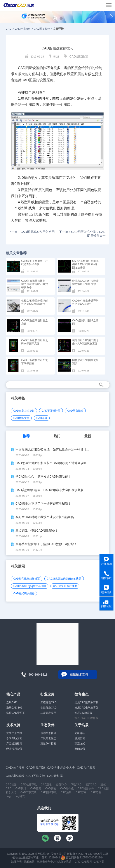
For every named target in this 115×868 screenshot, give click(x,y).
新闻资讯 (80, 749)
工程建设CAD (48, 702)
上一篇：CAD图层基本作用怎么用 (31, 232)
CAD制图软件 (86, 788)
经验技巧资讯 (14, 749)
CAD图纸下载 (48, 792)
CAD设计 (21, 788)
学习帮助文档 (14, 738)
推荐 (26, 436)
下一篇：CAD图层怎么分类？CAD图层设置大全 (82, 234)
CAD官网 (81, 792)
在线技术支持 (79, 675)
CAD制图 (11, 785)
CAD (8, 29)
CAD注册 (66, 792)
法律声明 (16, 862)
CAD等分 (42, 418)
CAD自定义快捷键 (24, 411)
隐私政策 (29, 862)
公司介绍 (80, 733)
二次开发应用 (48, 713)
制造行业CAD (48, 708)
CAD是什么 (67, 788)
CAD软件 (87, 862)
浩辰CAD (12, 702)
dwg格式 (20, 796)
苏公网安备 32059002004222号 (82, 858)
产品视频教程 (14, 744)
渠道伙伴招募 (48, 744)
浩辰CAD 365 (14, 708)
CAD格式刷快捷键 (24, 593)
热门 (57, 436)
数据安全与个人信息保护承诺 (54, 862)
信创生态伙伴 (48, 733)
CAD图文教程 (42, 29)
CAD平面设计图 (51, 411)
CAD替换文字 (21, 418)
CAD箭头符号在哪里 (65, 586)
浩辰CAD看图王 (16, 713)
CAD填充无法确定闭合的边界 (64, 579)
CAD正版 (46, 785)
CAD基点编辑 (75, 411)
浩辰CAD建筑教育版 (86, 702)
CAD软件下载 (29, 785)
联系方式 (80, 744)
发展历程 (80, 738)
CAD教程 (36, 788)
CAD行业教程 (23, 29)
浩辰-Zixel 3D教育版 (86, 718)
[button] (55, 18)
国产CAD (91, 785)
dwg (8, 796)
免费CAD (61, 785)
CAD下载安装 (28, 792)
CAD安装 (51, 788)
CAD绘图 (96, 792)
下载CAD (76, 785)
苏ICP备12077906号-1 (91, 854)
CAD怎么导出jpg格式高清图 (30, 586)
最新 (88, 436)
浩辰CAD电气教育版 (86, 708)
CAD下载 (99, 862)
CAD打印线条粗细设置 (27, 579)
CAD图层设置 (79, 56)
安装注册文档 (14, 733)
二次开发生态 (48, 738)
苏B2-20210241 (51, 858)
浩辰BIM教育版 (83, 713)
